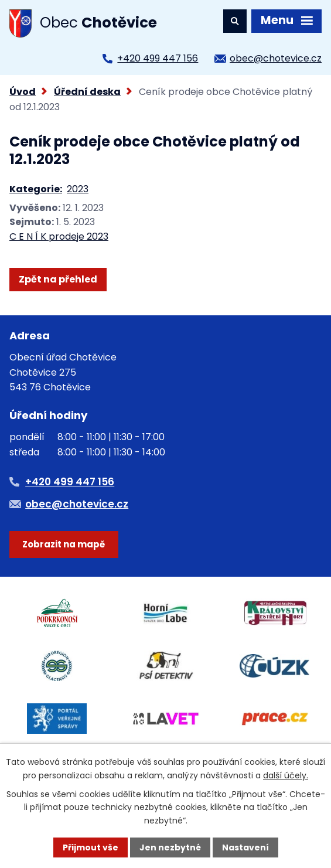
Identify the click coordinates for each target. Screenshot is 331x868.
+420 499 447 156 (158, 58)
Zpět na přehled (58, 279)
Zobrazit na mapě (64, 544)
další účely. (286, 775)
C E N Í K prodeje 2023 (59, 236)
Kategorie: (36, 189)
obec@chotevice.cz (276, 58)
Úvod (23, 92)
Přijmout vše (91, 847)
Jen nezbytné (170, 847)
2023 (78, 189)
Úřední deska (87, 92)
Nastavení (245, 847)
